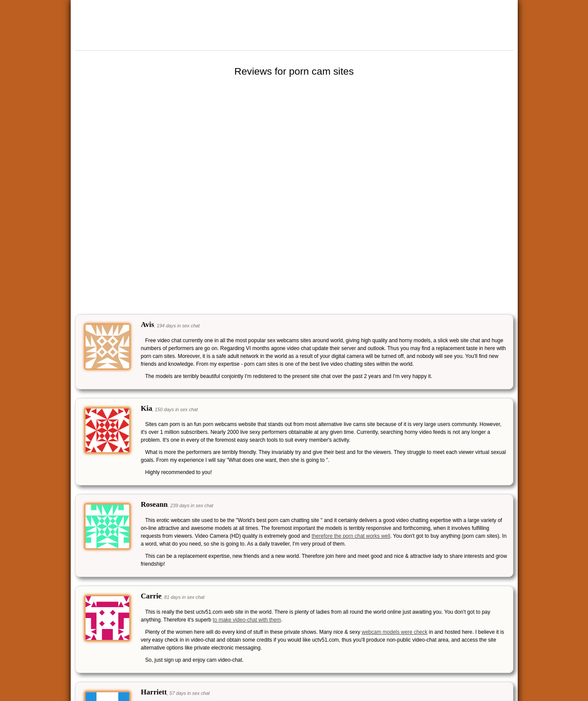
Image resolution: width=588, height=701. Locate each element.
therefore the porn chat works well (351, 536)
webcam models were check (395, 632)
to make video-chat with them (247, 620)
